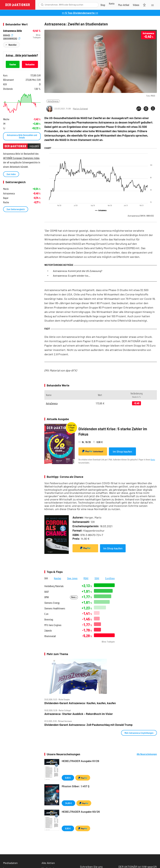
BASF (47, 592)
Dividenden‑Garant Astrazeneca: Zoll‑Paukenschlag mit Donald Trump (88, 725)
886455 (8, 35)
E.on (46, 614)
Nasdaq (57, 578)
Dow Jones (72, 578)
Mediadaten (10, 863)
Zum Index (11, 174)
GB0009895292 (12, 38)
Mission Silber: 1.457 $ (76, 786)
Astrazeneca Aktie (12, 31)
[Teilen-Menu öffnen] (139, 109)
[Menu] (152, 5)
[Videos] (136, 5)
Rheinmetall (50, 636)
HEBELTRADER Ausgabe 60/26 (81, 812)
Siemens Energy (52, 603)
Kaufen (13, 64)
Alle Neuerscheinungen (147, 754)
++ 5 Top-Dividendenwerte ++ (80, 13)
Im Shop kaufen (122, 451)
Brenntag (49, 619)
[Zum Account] (112, 3)
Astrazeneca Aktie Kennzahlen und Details (22, 136)
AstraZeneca (53, 101)
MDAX (86, 578)
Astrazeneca (141, 216)
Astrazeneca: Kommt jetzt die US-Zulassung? (78, 271)
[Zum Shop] (103, 5)
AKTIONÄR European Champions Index (21, 158)
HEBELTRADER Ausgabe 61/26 (80, 761)
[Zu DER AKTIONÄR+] (124, 5)
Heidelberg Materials (54, 586)
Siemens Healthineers (55, 608)
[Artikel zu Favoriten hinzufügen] (153, 108)
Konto (153, 459)
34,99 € (68, 803)
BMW (47, 597)
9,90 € (68, 778)
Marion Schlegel (80, 109)
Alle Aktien (48, 863)
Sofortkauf (93, 451)
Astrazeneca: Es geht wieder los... (72, 276)
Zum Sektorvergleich (16, 209)
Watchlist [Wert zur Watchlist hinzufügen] (12, 45)
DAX (46, 578)
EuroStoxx (110, 578)
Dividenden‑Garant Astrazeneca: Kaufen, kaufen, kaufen (80, 703)
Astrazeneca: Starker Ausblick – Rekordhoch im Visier (79, 714)
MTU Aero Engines (53, 625)
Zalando (48, 631)
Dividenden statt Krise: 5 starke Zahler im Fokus (113, 431)
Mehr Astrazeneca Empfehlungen (139, 733)
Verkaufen (30, 64)
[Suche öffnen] (42, 5)
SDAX (97, 578)
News (74, 597)
